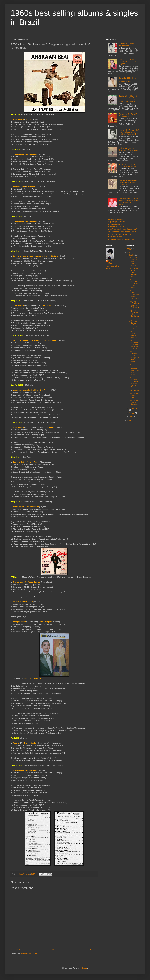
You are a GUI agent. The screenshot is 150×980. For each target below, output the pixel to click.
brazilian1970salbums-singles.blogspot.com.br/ (116, 221)
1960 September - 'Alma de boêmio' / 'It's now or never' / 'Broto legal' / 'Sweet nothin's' (129, 201)
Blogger (85, 968)
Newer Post (16, 950)
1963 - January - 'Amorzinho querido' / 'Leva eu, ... (134, 294)
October (132, 255)
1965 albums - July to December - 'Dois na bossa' (129, 149)
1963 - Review (134, 390)
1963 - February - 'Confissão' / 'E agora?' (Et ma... (134, 283)
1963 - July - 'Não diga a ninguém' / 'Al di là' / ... (134, 304)
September (133, 408)
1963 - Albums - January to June (134, 395)
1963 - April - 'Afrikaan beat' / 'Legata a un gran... (133, 262)
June (131, 416)
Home (55, 950)
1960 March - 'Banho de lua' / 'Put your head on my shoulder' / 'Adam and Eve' (129, 132)
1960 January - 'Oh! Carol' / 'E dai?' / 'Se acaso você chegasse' (129, 62)
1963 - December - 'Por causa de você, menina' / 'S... (134, 382)
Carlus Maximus (112, 262)
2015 (129, 420)
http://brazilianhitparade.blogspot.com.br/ (122, 232)
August (132, 413)
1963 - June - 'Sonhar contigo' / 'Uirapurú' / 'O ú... (133, 325)
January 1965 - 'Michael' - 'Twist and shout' (128, 45)
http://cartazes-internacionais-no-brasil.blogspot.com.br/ (120, 236)
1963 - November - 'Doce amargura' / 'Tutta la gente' (134, 357)
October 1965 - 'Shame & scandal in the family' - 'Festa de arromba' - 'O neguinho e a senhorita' (128, 99)
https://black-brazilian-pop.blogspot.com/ (122, 229)
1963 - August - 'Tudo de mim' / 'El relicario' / (134, 335)
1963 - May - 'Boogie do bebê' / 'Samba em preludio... (134, 314)
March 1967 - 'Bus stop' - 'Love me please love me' (128, 165)
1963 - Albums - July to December (134, 402)
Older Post (93, 950)
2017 (129, 252)
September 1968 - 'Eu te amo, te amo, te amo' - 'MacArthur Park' (127, 80)
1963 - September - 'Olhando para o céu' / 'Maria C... (134, 345)
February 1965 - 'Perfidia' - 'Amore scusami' (128, 115)
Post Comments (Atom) (29, 954)
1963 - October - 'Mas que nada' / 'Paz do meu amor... (134, 369)
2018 (129, 249)
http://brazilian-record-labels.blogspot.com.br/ (116, 225)
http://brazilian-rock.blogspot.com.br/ (121, 239)
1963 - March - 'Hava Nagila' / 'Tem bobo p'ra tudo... (134, 273)
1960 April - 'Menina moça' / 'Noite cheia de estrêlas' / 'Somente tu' (129, 182)
